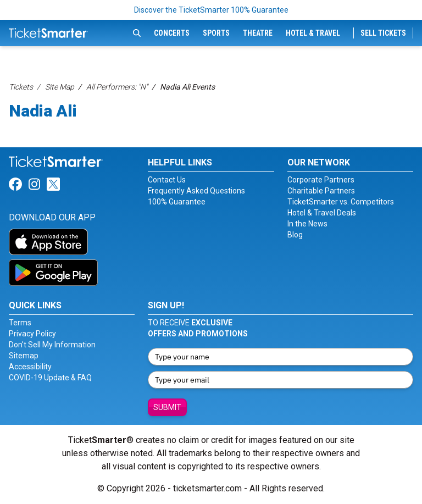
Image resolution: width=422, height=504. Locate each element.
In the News (307, 224)
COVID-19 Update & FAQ (50, 378)
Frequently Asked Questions (196, 191)
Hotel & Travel (313, 33)
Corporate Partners (321, 180)
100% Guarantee (177, 202)
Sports (216, 33)
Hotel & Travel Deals (322, 213)
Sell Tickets (383, 33)
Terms (20, 323)
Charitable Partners (321, 191)
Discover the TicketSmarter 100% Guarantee (211, 10)
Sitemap (24, 356)
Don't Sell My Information (52, 345)
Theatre (258, 33)
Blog (295, 235)
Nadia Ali (43, 111)
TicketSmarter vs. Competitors (341, 202)
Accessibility (30, 367)
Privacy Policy (32, 334)
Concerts (172, 33)
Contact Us (167, 180)
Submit (167, 407)
